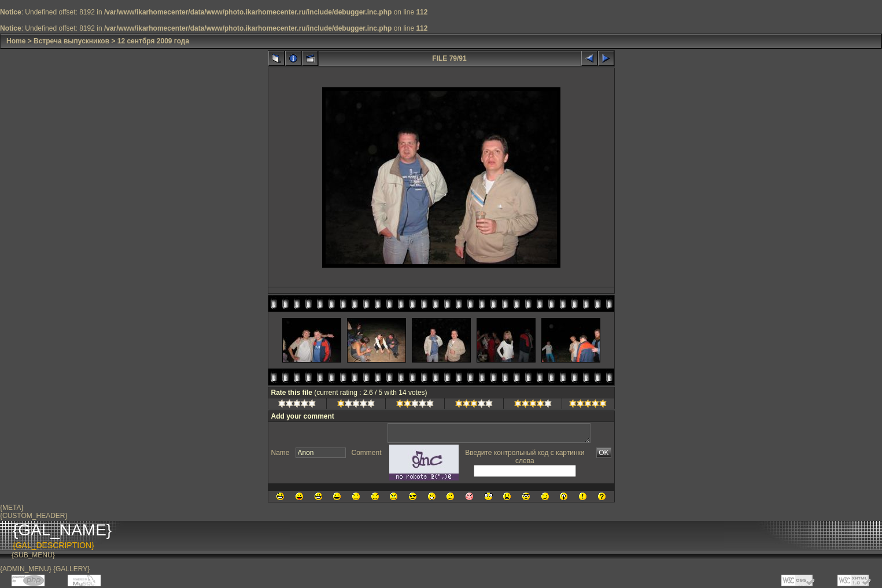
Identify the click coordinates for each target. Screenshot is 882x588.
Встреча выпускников (71, 41)
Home (16, 41)
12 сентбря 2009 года (153, 41)
